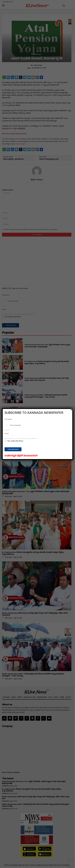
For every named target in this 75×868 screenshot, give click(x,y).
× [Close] (72, 409)
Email (7, 430)
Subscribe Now (13, 449)
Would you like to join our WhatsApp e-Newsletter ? (21, 438)
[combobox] (6, 425)
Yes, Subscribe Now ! (15, 441)
